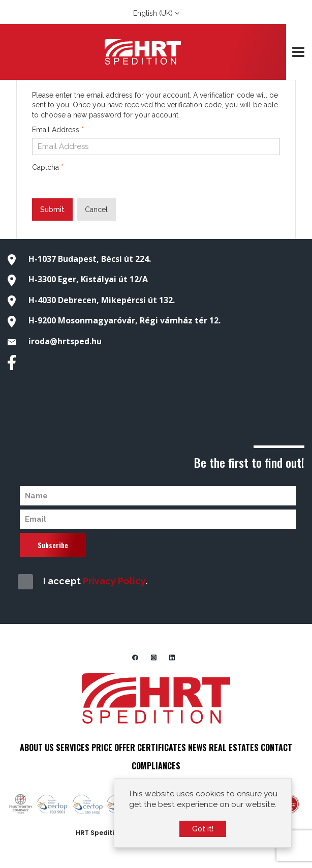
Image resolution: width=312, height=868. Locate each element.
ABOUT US (37, 747)
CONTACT (276, 747)
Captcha (48, 167)
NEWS (197, 747)
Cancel (96, 209)
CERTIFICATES (162, 747)
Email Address (58, 130)
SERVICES (73, 747)
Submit (52, 209)
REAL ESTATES (234, 747)
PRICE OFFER (113, 747)
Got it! (203, 829)
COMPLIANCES (156, 766)
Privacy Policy (114, 581)
